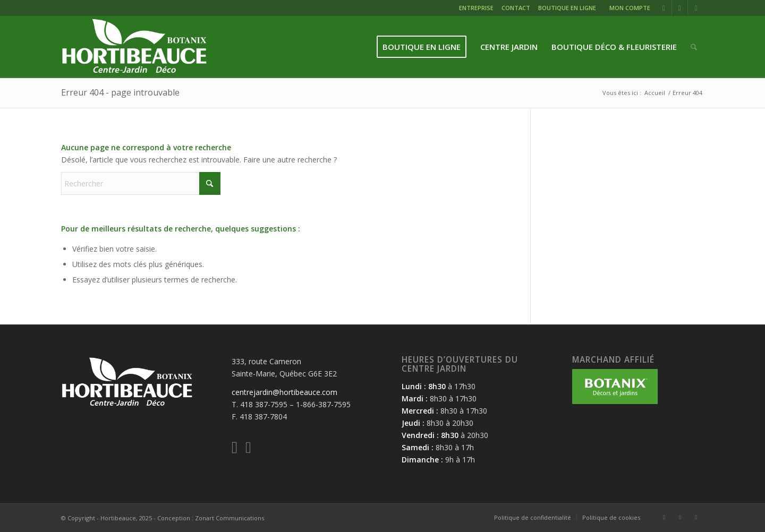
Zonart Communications (229, 518)
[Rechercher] (694, 47)
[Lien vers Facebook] (664, 8)
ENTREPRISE (476, 8)
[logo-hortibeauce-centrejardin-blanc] (134, 47)
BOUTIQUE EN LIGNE (567, 8)
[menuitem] (478, 9)
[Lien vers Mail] (696, 8)
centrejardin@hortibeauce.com (284, 392)
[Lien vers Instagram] (680, 8)
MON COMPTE (630, 8)
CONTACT (516, 8)
